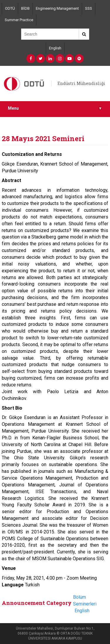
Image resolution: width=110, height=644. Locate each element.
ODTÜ (10, 8)
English (55, 48)
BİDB (25, 8)
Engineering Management (57, 8)
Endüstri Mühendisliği (81, 83)
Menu (55, 108)
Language (13, 585)
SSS (89, 8)
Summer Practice (19, 20)
